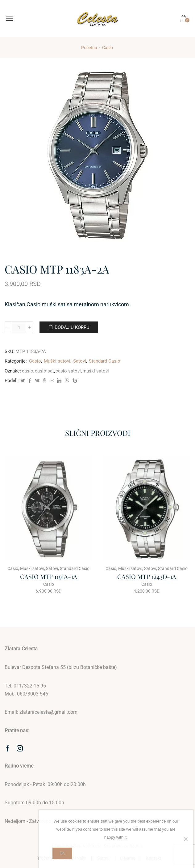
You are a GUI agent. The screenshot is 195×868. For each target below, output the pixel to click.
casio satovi (68, 371)
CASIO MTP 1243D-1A (147, 576)
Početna (89, 48)
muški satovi (96, 371)
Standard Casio (105, 361)
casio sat (44, 371)
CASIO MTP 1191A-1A (49, 576)
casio (28, 371)
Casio (108, 48)
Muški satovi (57, 361)
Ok (62, 853)
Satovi (80, 361)
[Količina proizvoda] (19, 327)
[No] (185, 839)
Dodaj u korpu (72, 327)
